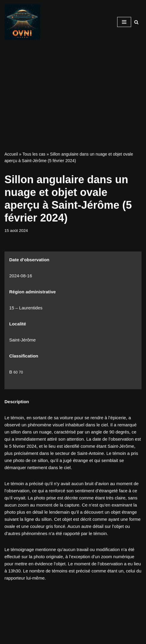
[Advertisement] (73, 88)
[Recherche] (136, 22)
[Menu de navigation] (124, 22)
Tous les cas (34, 154)
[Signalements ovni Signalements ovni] (22, 22)
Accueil (11, 154)
